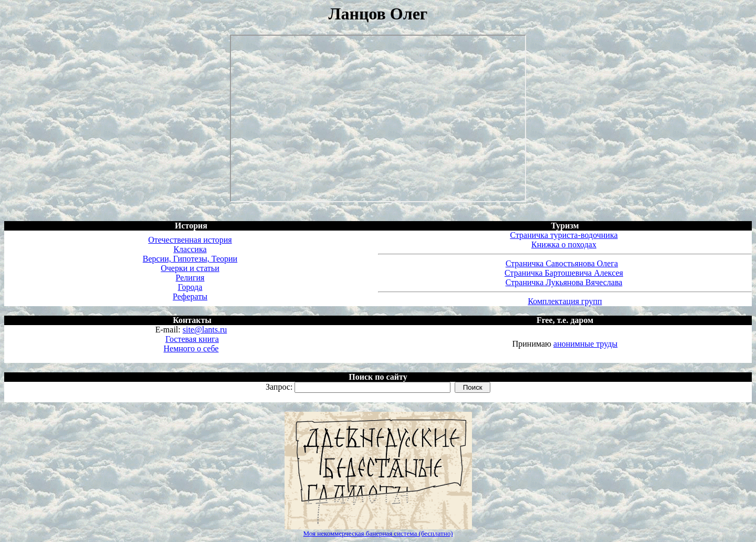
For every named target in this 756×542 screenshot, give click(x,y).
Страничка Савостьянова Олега (562, 263)
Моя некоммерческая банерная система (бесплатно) (378, 533)
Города (190, 287)
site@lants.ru (205, 330)
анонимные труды (585, 344)
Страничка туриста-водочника (564, 235)
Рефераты (190, 296)
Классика (190, 249)
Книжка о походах (564, 244)
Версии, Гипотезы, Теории (190, 259)
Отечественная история (190, 240)
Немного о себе (191, 348)
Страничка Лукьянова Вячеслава (564, 282)
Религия (190, 278)
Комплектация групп (565, 301)
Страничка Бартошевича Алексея (564, 273)
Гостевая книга (192, 339)
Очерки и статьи (190, 268)
